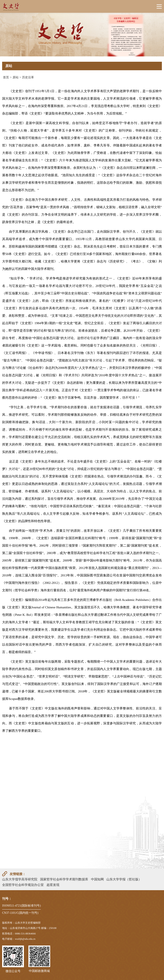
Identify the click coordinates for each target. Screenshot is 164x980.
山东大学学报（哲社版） (124, 879)
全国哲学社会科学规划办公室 (23, 885)
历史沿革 (28, 77)
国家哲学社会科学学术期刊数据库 (64, 879)
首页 (6, 77)
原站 (16, 77)
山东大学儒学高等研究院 (20, 879)
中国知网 (97, 879)
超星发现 (53, 885)
